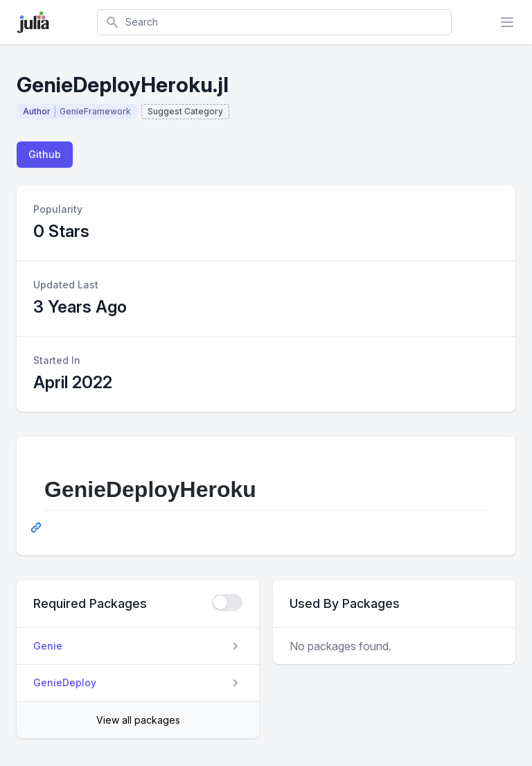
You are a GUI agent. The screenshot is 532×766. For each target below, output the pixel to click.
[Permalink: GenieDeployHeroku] (37, 528)
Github (45, 154)
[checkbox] (227, 602)
